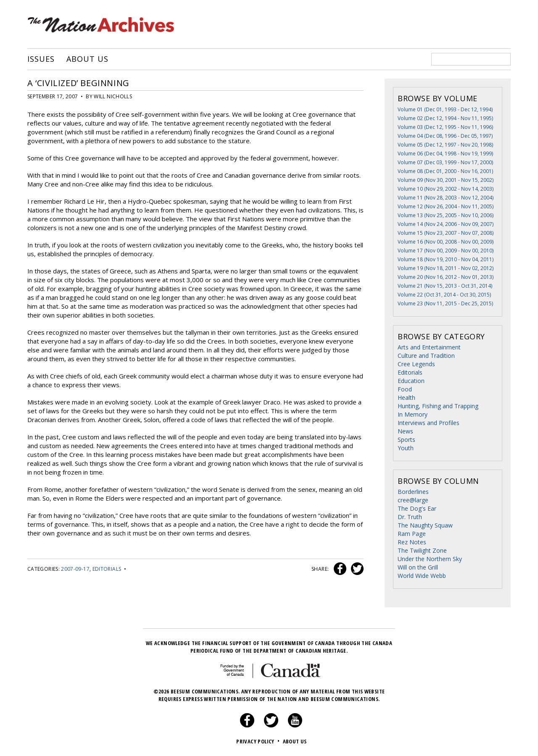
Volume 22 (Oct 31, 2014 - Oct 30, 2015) (444, 295)
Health (406, 398)
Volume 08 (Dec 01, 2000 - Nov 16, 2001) (445, 171)
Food (405, 389)
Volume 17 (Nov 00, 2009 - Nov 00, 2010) (446, 251)
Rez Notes (412, 542)
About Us (87, 59)
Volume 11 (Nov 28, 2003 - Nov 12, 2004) (446, 198)
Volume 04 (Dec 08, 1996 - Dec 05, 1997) (445, 136)
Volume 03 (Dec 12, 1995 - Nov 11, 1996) (445, 127)
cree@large (413, 500)
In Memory (413, 414)
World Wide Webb (422, 576)
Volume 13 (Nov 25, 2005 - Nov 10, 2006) (446, 215)
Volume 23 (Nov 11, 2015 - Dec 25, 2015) (445, 303)
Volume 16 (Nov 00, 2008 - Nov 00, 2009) (446, 242)
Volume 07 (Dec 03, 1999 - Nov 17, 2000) (445, 162)
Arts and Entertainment (429, 347)
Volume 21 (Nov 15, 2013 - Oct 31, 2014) (445, 286)
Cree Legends (416, 364)
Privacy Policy (259, 741)
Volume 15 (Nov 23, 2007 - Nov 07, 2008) (446, 233)
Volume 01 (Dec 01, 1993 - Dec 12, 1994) (445, 109)
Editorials (107, 569)
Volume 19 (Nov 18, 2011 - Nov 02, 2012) (446, 268)
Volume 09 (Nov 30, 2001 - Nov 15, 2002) (446, 180)
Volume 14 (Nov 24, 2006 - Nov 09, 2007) (446, 224)
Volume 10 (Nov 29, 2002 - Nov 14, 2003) (446, 189)
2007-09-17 (75, 569)
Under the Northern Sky (430, 559)
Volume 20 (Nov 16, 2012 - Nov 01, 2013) (446, 277)
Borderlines (413, 492)
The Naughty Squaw (425, 525)
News (405, 431)
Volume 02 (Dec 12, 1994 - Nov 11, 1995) (445, 118)
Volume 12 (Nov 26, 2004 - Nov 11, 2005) (446, 206)
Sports (406, 440)
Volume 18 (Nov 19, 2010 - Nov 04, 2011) (446, 259)
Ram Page (412, 534)
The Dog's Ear (417, 508)
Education (411, 381)
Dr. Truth (410, 517)
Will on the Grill (418, 567)
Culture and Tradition (426, 356)
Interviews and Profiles (429, 423)
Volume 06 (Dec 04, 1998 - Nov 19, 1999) (445, 154)
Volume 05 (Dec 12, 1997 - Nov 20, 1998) (445, 145)
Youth (406, 448)
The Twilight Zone (422, 550)
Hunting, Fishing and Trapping (438, 406)
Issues (41, 59)
